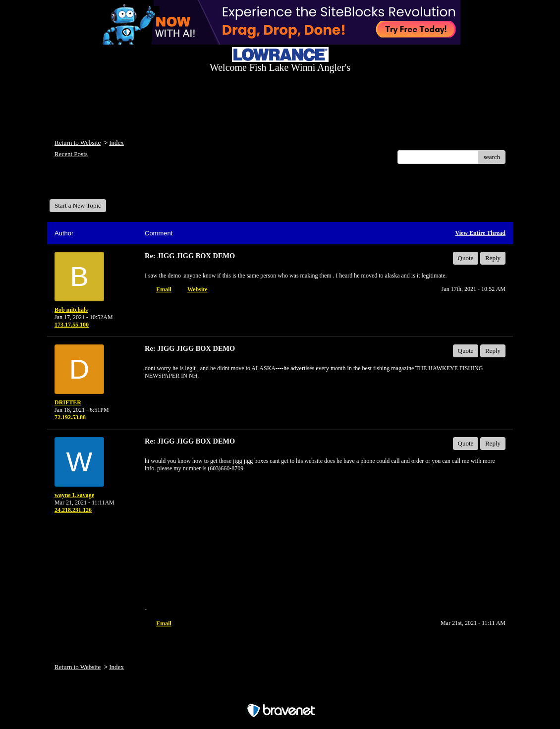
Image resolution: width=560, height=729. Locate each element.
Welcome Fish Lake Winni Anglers (103, 185)
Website (197, 289)
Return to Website (78, 142)
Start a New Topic (78, 205)
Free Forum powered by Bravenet (280, 693)
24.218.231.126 (73, 510)
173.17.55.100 (72, 325)
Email (164, 289)
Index (116, 142)
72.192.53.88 (70, 417)
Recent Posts (71, 154)
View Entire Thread (480, 233)
